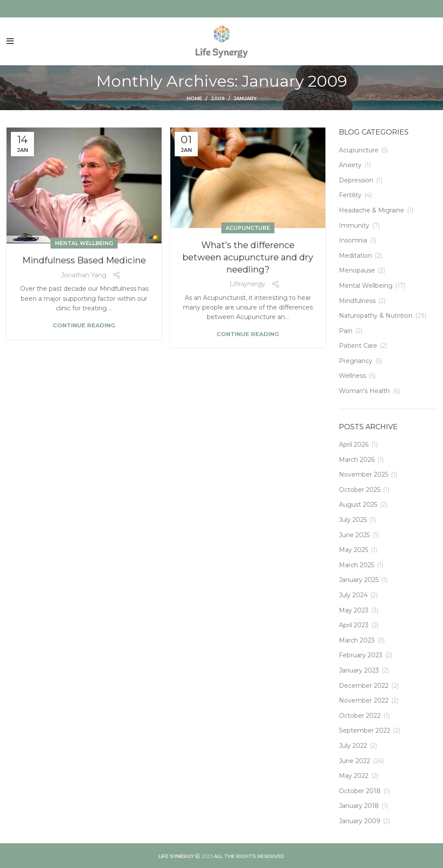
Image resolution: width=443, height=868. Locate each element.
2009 (218, 98)
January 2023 (359, 670)
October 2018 (360, 791)
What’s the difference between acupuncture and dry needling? (248, 257)
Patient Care (358, 346)
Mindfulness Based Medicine (84, 260)
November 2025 (364, 474)
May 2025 (353, 550)
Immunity (354, 225)
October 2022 (360, 716)
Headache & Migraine (372, 210)
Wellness (352, 376)
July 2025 (353, 520)
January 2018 (359, 806)
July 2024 (353, 595)
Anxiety (350, 165)
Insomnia (353, 240)
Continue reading (84, 325)
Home (194, 98)
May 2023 (354, 610)
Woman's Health (364, 391)
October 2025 (360, 490)
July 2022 (353, 746)
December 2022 (364, 686)
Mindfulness (357, 301)
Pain (346, 331)
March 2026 (357, 460)
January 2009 (360, 821)
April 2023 (354, 625)
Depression (356, 180)
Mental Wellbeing (84, 243)
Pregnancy (356, 361)
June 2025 (354, 535)
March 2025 (357, 565)
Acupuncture (248, 228)
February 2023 (361, 655)
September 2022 (365, 730)
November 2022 (364, 700)
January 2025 (359, 580)
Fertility (350, 195)
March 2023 (357, 640)
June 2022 (355, 761)
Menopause (357, 270)
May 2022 (354, 776)
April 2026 (354, 444)
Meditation (355, 256)
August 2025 (358, 505)
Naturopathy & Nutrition (376, 316)
